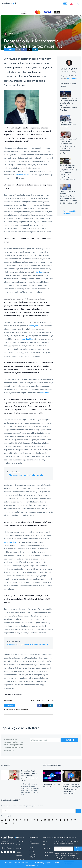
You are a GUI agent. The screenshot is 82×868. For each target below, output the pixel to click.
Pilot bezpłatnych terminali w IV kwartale (25, 475)
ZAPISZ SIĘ (70, 740)
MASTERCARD (24, 710)
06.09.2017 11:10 (14, 35)
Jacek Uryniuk (14, 33)
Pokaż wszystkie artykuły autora (69, 212)
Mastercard (10, 85)
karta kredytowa (11, 542)
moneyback (34, 326)
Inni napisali (20, 859)
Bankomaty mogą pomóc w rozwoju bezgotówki (28, 644)
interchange (39, 272)
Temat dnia (20, 841)
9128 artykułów (72, 78)
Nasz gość (20, 848)
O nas (45, 841)
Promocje (6, 765)
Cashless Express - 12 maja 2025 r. (51, 786)
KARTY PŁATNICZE (13, 710)
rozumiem (69, 864)
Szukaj (32, 851)
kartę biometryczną (23, 175)
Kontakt (45, 856)
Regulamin (46, 848)
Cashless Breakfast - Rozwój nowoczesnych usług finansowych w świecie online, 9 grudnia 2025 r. (71, 789)
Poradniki (19, 856)
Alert (31, 847)
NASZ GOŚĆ (9, 49)
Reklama (45, 845)
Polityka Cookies (48, 852)
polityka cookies (32, 865)
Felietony (19, 845)
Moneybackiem (27, 339)
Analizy (19, 852)
